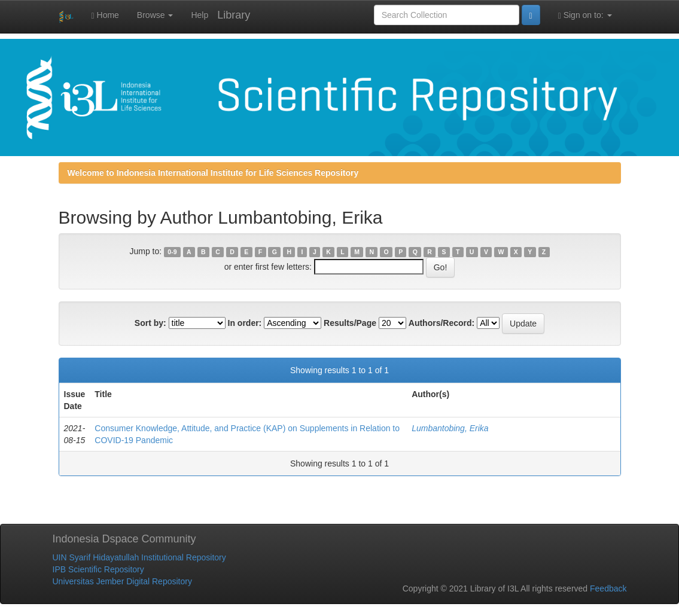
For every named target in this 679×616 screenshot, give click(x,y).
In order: (245, 323)
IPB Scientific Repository (98, 569)
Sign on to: (585, 15)
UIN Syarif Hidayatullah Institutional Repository (139, 557)
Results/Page (350, 323)
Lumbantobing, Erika (450, 428)
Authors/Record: (441, 323)
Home (105, 15)
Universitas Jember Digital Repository (122, 581)
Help (200, 15)
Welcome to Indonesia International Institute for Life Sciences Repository (213, 173)
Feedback (608, 588)
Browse (155, 15)
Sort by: (150, 323)
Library (234, 15)
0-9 (172, 252)
